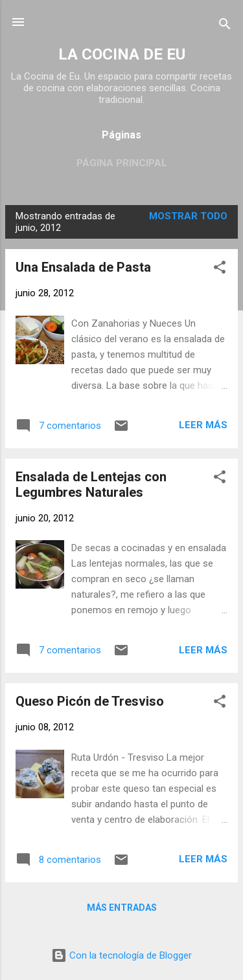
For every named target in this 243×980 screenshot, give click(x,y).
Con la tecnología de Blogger (121, 955)
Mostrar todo (188, 216)
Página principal (122, 163)
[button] (220, 269)
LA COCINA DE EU (122, 54)
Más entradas (122, 908)
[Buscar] (225, 26)
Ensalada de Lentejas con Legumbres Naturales (91, 485)
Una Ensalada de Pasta (83, 267)
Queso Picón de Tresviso (90, 701)
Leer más (203, 425)
